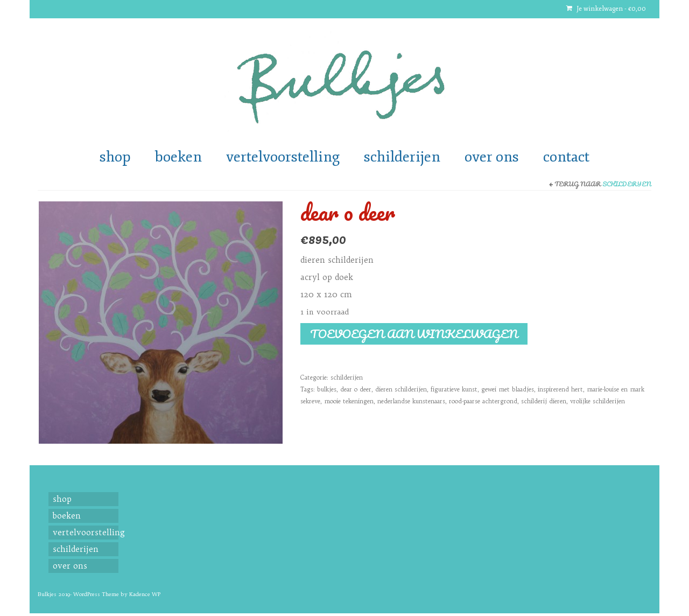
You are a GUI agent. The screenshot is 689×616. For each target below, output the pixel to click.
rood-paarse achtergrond (483, 401)
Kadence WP (145, 594)
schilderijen (627, 184)
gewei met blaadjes (508, 389)
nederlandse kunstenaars (411, 401)
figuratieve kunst (454, 389)
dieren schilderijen (401, 389)
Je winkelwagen (606, 9)
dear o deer (356, 389)
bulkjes (327, 389)
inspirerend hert (560, 389)
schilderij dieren (544, 401)
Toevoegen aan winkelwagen (414, 334)
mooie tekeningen (349, 401)
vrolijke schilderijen (597, 401)
